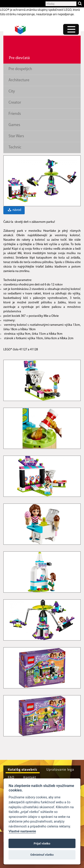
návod (14, 210)
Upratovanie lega (60, 769)
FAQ (11, 777)
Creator (15, 103)
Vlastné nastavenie (22, 831)
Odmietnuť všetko (42, 855)
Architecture (19, 80)
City (12, 91)
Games (14, 125)
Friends (15, 114)
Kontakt (30, 777)
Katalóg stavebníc (23, 769)
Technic (15, 147)
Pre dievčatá (19, 58)
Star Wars (16, 136)
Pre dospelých (20, 69)
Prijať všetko (42, 843)
